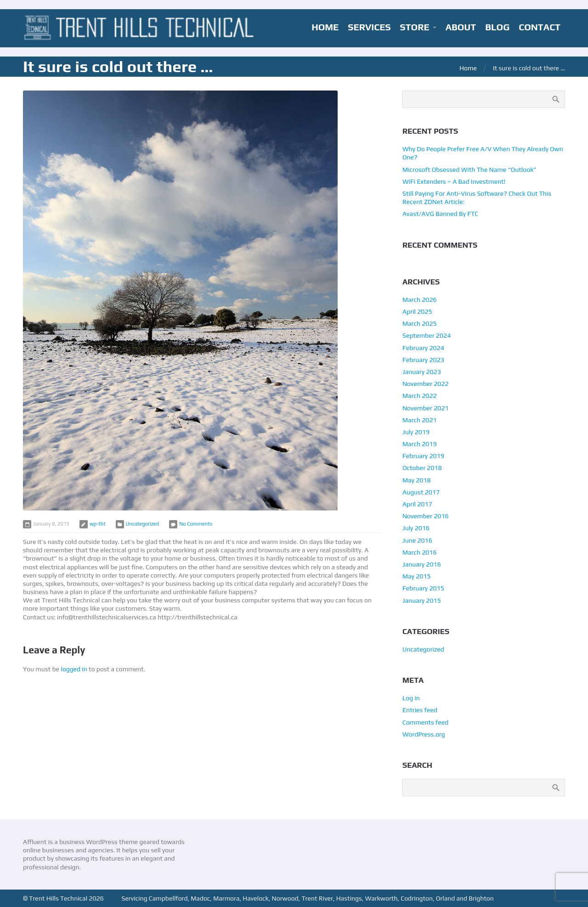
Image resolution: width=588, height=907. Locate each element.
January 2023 (422, 372)
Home (468, 68)
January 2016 (422, 564)
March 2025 (420, 323)
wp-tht (98, 524)
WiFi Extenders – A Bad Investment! (454, 181)
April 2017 (417, 504)
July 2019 (416, 432)
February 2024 (423, 348)
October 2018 (422, 468)
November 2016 (426, 516)
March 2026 (420, 300)
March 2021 (420, 420)
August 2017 (421, 492)
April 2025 (417, 312)
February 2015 (423, 588)
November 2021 (426, 408)
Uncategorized (143, 524)
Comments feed (425, 722)
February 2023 (423, 360)
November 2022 (426, 384)
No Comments (196, 524)
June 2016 (417, 540)
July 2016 (416, 528)
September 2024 (427, 335)
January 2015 (422, 601)
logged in (74, 669)
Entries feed (420, 710)
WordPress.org (424, 734)
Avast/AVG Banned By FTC (440, 214)
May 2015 (417, 576)
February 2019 (423, 456)
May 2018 (417, 480)
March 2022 (420, 396)
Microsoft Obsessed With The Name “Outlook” (469, 170)
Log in (411, 698)
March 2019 (420, 444)
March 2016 (420, 552)
